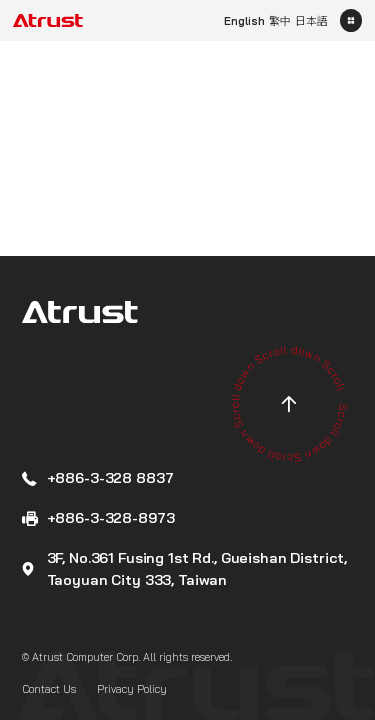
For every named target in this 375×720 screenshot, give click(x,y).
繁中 (280, 21)
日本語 (311, 21)
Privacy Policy (132, 689)
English (244, 21)
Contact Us (49, 689)
